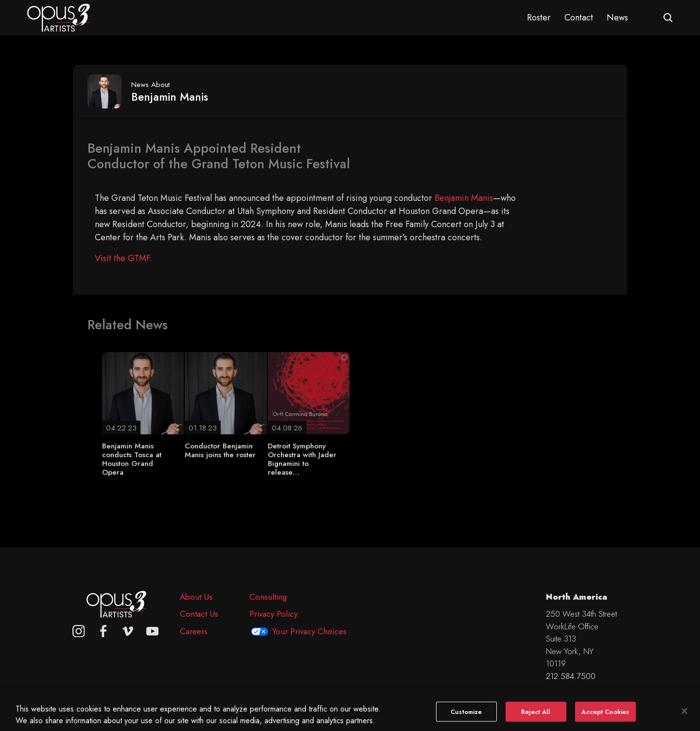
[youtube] (153, 631)
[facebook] (104, 631)
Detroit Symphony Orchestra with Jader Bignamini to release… (302, 459)
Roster (539, 18)
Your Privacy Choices (309, 631)
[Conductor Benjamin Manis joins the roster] (226, 392)
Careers (194, 631)
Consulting (268, 597)
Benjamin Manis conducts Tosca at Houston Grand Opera (132, 459)
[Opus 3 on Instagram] (79, 631)
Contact (579, 18)
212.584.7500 (571, 676)
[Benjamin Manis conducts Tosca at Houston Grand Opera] (143, 392)
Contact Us (199, 614)
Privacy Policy (273, 614)
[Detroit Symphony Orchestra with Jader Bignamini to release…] (309, 392)
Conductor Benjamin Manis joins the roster (220, 450)
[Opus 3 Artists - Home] (59, 17)
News (617, 18)
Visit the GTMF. (124, 258)
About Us (196, 597)
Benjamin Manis (464, 198)
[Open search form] (668, 18)
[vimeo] (128, 631)
